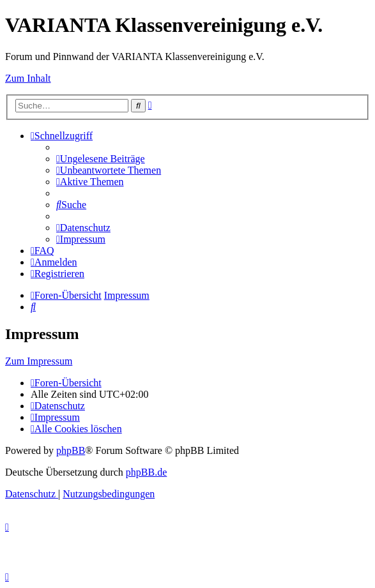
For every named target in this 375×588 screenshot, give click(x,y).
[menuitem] (101, 159)
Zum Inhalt (28, 78)
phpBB (71, 450)
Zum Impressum (39, 361)
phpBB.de (146, 472)
